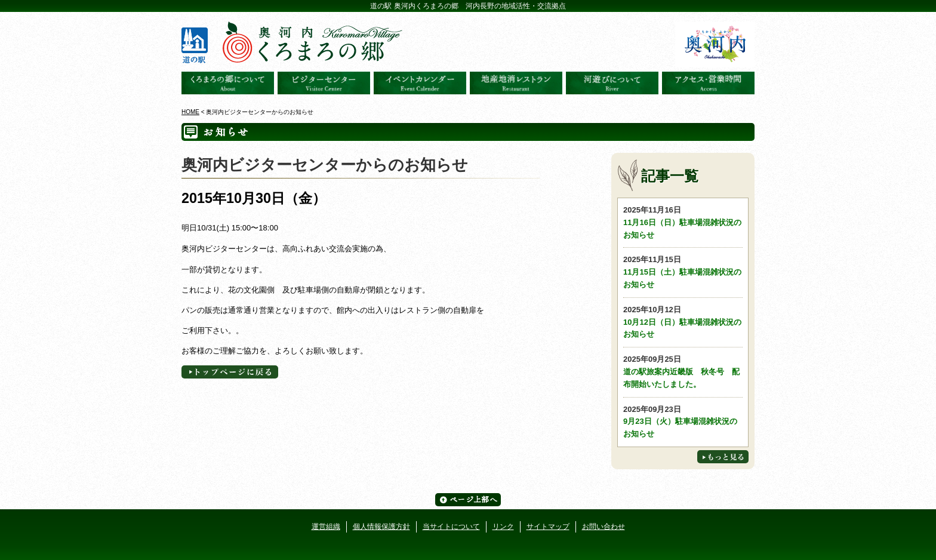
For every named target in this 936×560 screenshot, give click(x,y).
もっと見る (723, 457)
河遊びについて (612, 83)
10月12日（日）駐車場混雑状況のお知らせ (683, 321)
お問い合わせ (604, 527)
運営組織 (326, 527)
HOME (190, 112)
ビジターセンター (324, 83)
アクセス (708, 83)
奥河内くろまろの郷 (228, 83)
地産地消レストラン (516, 83)
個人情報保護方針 (381, 527)
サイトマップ (548, 527)
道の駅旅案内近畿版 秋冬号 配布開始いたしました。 (683, 371)
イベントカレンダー (420, 83)
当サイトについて (451, 527)
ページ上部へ (468, 500)
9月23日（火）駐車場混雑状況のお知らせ (683, 421)
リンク (503, 527)
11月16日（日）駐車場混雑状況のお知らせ (683, 222)
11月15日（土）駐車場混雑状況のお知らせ (683, 271)
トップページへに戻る (230, 372)
